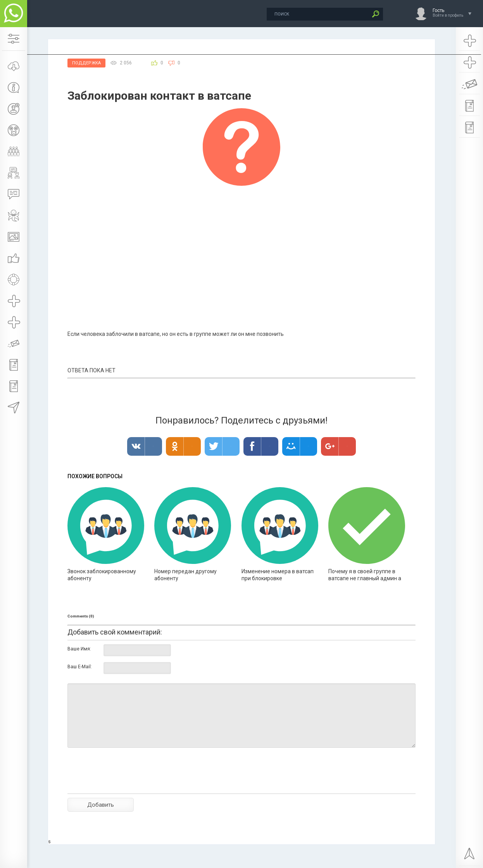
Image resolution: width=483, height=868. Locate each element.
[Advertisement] (241, 244)
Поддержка (86, 63)
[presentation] (126, 784)
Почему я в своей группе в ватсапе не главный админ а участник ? (365, 578)
